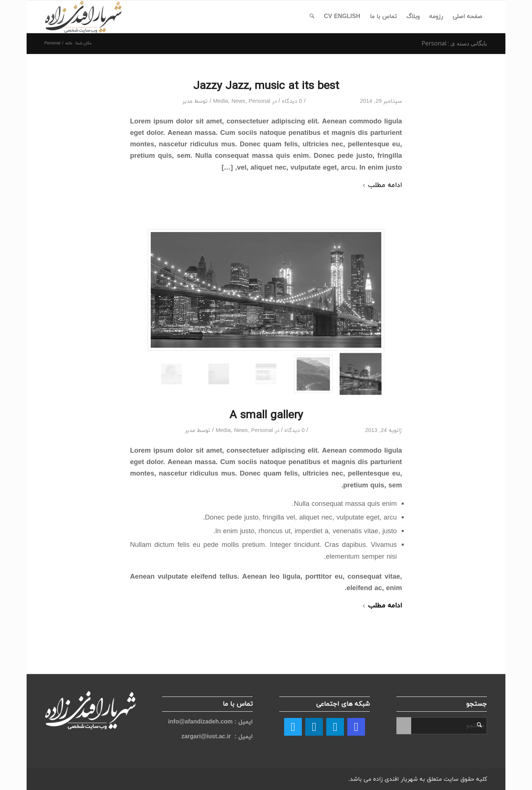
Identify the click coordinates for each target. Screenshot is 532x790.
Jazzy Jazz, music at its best (266, 86)
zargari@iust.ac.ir (206, 737)
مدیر (187, 101)
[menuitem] (467, 17)
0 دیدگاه (292, 101)
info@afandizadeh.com (201, 722)
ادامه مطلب (382, 185)
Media (221, 101)
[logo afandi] (83, 17)
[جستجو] (312, 17)
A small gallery (266, 415)
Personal (260, 101)
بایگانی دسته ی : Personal (454, 43)
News (238, 101)
